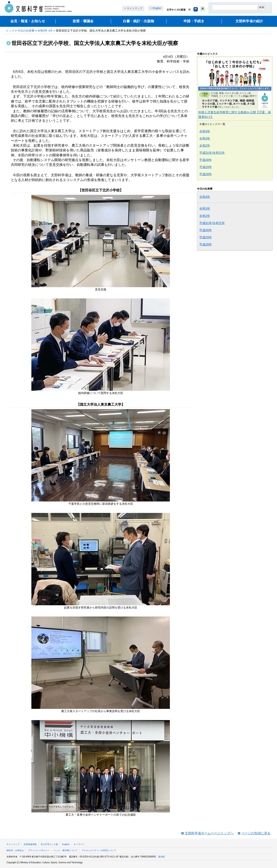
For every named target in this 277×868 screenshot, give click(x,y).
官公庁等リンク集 (49, 844)
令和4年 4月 (45, 31)
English (157, 8)
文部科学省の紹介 (249, 21)
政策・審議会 (83, 21)
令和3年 (205, 138)
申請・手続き (194, 21)
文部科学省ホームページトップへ (209, 833)
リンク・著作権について (66, 850)
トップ (10, 31)
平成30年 (206, 160)
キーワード (79, 844)
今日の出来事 (26, 31)
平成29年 (206, 167)
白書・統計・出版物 (138, 21)
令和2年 (205, 146)
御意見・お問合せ (15, 850)
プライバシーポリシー (39, 850)
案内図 (161, 857)
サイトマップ (135, 8)
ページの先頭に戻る (256, 833)
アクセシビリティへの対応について (99, 850)
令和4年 (205, 131)
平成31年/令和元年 (212, 153)
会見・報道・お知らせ (28, 21)
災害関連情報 (30, 844)
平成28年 (206, 174)
